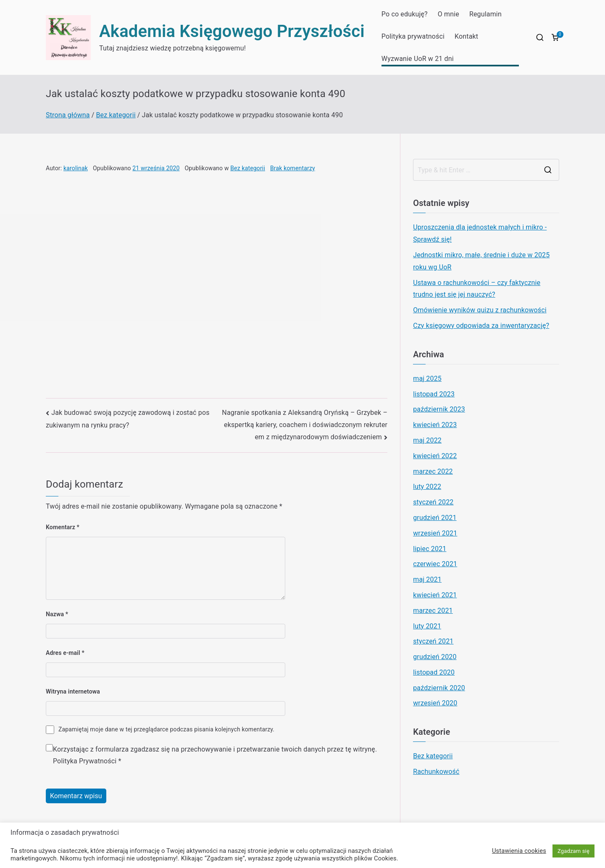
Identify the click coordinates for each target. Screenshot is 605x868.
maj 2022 (427, 440)
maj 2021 (427, 579)
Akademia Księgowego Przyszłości (232, 31)
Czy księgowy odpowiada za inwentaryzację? (481, 326)
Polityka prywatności (413, 36)
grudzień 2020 (435, 657)
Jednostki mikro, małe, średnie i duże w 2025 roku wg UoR (481, 261)
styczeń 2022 (433, 502)
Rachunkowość (436, 772)
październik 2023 (439, 409)
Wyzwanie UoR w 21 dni (418, 59)
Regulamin (485, 14)
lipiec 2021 (430, 549)
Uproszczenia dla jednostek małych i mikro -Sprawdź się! (480, 233)
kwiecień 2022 (435, 456)
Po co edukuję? (405, 14)
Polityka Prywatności (85, 761)
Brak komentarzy (293, 168)
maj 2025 (427, 379)
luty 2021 (427, 626)
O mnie (448, 14)
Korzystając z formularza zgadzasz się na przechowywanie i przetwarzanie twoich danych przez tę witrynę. (215, 755)
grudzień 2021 (435, 518)
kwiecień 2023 (435, 425)
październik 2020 (439, 688)
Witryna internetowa (73, 691)
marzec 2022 (433, 471)
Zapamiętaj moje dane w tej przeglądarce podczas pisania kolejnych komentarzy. (166, 729)
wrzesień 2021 (435, 533)
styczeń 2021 (433, 641)
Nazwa (57, 614)
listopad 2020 (434, 672)
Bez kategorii (248, 168)
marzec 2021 (433, 611)
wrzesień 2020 (435, 703)
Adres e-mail (65, 653)
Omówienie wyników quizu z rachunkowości (480, 310)
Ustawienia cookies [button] (519, 851)
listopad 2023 (434, 394)
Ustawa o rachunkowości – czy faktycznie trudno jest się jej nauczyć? (477, 289)
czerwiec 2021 (435, 564)
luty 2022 (427, 487)
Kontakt (466, 36)
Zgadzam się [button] (573, 851)
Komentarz (63, 527)
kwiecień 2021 (435, 595)
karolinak (76, 168)
